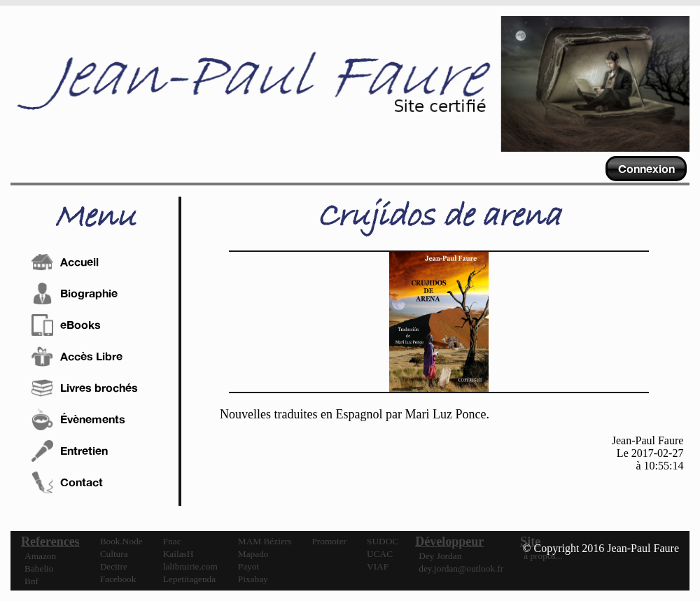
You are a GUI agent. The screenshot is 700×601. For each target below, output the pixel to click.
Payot (248, 566)
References (50, 542)
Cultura (114, 554)
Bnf (31, 581)
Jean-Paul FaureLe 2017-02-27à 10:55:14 (648, 453)
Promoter (329, 541)
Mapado (253, 554)
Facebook (118, 579)
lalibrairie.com (190, 566)
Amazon (40, 556)
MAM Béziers (265, 541)
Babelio (39, 568)
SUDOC (383, 541)
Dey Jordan (440, 556)
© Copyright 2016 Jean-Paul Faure (601, 548)
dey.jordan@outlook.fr (461, 568)
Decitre (114, 566)
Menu (95, 218)
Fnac (172, 541)
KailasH (178, 554)
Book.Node (121, 541)
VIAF (378, 566)
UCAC (380, 554)
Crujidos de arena (439, 217)
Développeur (449, 542)
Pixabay (253, 579)
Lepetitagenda (190, 579)
